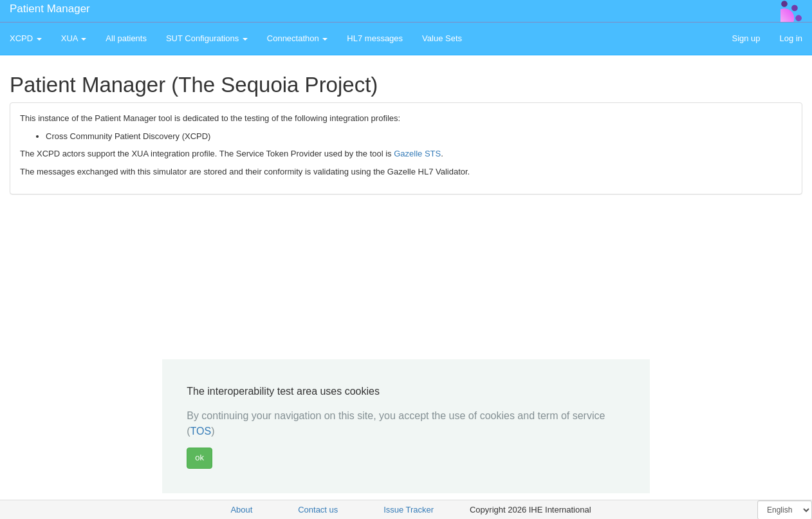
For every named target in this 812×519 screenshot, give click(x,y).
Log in (791, 38)
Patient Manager (50, 9)
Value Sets (442, 38)
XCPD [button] (26, 38)
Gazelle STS (417, 154)
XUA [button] (74, 38)
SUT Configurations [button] (207, 38)
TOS (201, 431)
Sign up (746, 38)
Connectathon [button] (298, 38)
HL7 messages (375, 38)
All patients (126, 38)
